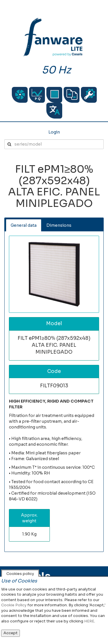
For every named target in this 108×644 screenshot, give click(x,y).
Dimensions (59, 225)
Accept (11, 633)
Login (54, 132)
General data (24, 225)
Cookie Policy (14, 605)
